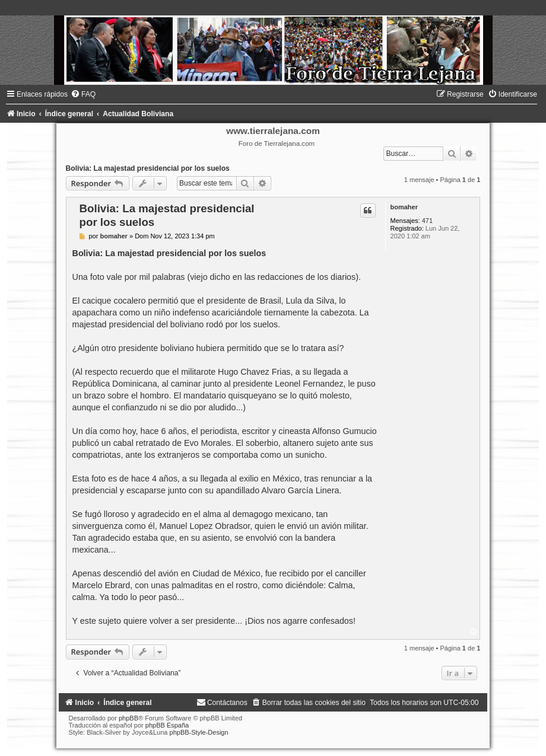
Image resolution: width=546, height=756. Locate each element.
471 (427, 221)
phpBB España (167, 725)
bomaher (404, 207)
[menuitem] (83, 94)
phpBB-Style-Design (199, 732)
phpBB (128, 718)
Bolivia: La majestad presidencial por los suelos (148, 168)
